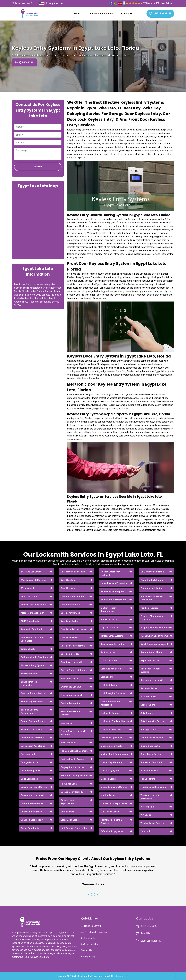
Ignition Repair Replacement (108, 610)
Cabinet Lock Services (32, 738)
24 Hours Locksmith (31, 572)
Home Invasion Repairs (112, 592)
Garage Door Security (72, 792)
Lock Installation (109, 685)
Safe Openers (148, 713)
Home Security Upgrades (113, 600)
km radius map (38, 223)
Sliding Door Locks (150, 746)
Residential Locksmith (152, 680)
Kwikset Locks (108, 652)
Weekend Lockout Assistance (150, 797)
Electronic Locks (69, 679)
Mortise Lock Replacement (114, 803)
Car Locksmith (28, 754)
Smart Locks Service (151, 754)
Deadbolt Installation (31, 812)
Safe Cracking (148, 705)
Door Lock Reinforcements (75, 629)
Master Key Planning (111, 762)
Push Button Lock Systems (154, 636)
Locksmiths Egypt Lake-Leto (94, 976)
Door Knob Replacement (73, 596)
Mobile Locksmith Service (114, 787)
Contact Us (127, 14)
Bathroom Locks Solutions (34, 657)
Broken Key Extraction (32, 702)
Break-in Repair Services (33, 693)
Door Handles (68, 580)
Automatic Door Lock (31, 629)
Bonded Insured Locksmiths (29, 684)
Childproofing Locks (31, 771)
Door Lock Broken (70, 621)
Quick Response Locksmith (155, 644)
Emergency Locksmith (72, 695)
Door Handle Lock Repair (74, 572)
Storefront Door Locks (152, 762)
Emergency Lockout (71, 687)
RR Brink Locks (148, 697)
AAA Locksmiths (29, 596)
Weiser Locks (147, 807)
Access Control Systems (33, 605)
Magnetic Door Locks (112, 746)
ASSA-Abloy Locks (30, 621)
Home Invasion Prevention (114, 583)
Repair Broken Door (151, 660)
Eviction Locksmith (70, 703)
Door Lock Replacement (73, 646)
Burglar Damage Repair (33, 721)
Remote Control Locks (152, 652)
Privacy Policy (88, 957)
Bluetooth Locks (29, 674)
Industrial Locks (109, 619)
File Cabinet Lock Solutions (75, 751)
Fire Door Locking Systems (74, 776)
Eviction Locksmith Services (70, 713)
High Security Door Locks (74, 828)
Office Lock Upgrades (112, 831)
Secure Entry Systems (152, 738)
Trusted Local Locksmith (153, 787)
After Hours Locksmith (32, 613)
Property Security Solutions (155, 628)
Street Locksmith (149, 771)
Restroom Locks (149, 688)
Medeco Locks (108, 779)
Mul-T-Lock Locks (110, 812)
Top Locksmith (148, 779)
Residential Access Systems (150, 670)
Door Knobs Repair (70, 605)
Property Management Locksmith (152, 618)
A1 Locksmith (28, 588)
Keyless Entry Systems (112, 636)
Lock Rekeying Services (113, 693)
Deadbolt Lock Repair (32, 820)
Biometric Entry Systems (33, 665)
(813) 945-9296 (160, 13)
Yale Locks (146, 831)
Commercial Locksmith (32, 795)
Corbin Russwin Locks (32, 803)
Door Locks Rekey (70, 654)
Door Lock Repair (70, 637)
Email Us (146, 933)
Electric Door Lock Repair (74, 670)
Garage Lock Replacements (68, 802)
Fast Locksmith (68, 743)
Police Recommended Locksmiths (152, 598)
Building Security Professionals (29, 711)
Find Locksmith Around (72, 759)
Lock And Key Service (112, 669)
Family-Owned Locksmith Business (73, 733)
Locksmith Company (111, 713)
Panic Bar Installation (152, 580)
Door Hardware (68, 588)
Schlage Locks (148, 730)
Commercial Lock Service (34, 787)
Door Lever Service (70, 613)
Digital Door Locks (30, 828)
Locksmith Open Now (111, 738)
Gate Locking (67, 812)
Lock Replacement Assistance (110, 703)
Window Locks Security (152, 823)
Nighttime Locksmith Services (111, 822)
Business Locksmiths (32, 730)
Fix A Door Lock (69, 784)
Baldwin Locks (28, 649)
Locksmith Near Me (111, 730)
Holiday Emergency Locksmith (110, 573)
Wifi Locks (146, 815)
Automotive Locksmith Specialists (32, 639)
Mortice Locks (108, 795)
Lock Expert (107, 677)
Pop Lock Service (149, 608)
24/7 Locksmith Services (33, 580)
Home (77, 14)
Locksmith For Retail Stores (115, 721)
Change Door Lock (30, 762)
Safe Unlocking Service (153, 721)
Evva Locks (66, 723)
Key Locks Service (110, 628)
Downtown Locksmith (71, 662)
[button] (89, 894)
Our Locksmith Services (101, 14)
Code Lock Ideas (29, 779)
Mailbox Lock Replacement (115, 754)
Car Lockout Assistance (33, 746)
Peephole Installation (151, 588)
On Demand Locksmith (152, 572)
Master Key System (110, 771)
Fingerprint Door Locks (72, 767)
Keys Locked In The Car (113, 644)
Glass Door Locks (70, 820)
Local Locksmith (109, 660)
